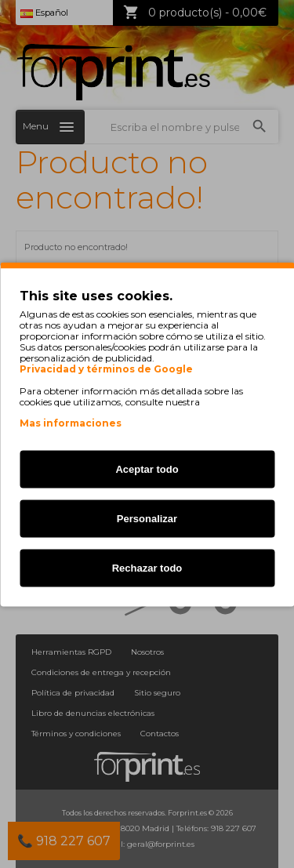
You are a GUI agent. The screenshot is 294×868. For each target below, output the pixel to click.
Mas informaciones (71, 422)
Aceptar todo (147, 469)
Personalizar (147, 518)
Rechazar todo (147, 567)
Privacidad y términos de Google (106, 369)
